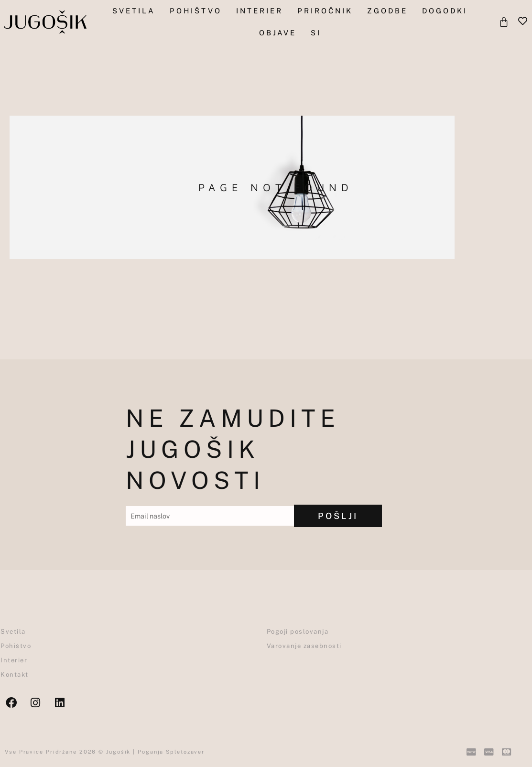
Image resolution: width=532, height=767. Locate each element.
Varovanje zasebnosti (304, 646)
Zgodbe (387, 11)
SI (316, 33)
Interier (260, 11)
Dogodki (445, 11)
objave (278, 33)
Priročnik (325, 11)
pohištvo (196, 11)
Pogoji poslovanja (298, 632)
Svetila (134, 11)
